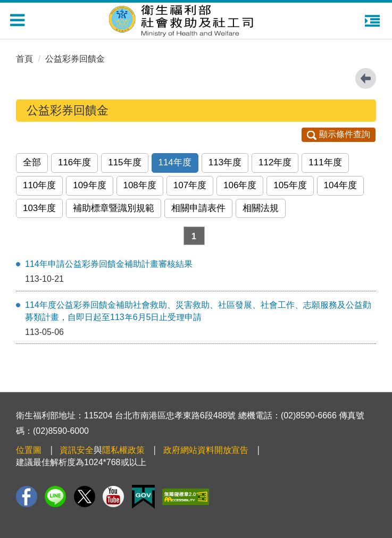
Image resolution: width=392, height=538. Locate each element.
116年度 (74, 162)
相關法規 (261, 208)
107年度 (190, 185)
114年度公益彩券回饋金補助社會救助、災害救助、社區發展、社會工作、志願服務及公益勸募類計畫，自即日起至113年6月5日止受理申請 (198, 311)
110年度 (39, 185)
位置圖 (29, 450)
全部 (32, 162)
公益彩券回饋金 (75, 59)
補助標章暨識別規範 (114, 208)
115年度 (124, 162)
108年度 (140, 185)
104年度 (340, 185)
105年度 (290, 185)
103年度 (39, 208)
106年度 (240, 185)
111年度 (325, 162)
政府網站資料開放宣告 (206, 450)
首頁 (24, 59)
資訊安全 (77, 450)
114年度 (175, 162)
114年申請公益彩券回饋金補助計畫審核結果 (109, 264)
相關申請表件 (198, 208)
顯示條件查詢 (339, 134)
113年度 (225, 162)
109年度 (89, 185)
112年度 (275, 162)
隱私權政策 (123, 450)
